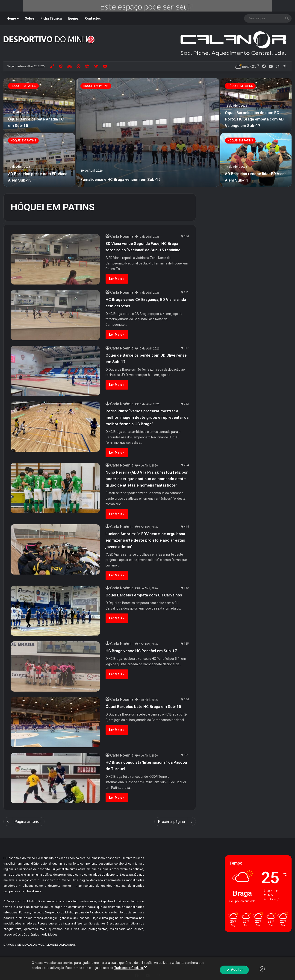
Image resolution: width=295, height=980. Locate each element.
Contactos (93, 18)
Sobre (29, 18)
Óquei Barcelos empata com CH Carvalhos (144, 595)
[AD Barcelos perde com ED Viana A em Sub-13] (39, 160)
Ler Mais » (117, 279)
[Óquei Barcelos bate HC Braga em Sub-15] (55, 722)
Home (11, 18)
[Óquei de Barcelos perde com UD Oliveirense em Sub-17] (55, 371)
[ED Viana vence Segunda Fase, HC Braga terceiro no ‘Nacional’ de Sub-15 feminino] (55, 259)
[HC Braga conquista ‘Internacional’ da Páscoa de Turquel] (55, 778)
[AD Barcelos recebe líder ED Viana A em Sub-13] (256, 160)
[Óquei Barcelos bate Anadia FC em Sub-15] (39, 105)
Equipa (73, 18)
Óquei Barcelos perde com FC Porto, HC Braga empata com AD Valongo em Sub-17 (254, 119)
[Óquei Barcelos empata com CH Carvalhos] (55, 611)
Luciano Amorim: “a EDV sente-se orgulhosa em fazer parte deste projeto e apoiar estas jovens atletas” (145, 540)
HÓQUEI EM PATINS (96, 86)
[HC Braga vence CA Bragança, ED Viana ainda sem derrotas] (55, 315)
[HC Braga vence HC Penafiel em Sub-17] (55, 666)
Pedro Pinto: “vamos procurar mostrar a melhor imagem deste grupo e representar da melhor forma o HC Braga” (147, 417)
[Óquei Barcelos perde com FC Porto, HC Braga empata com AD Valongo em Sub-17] (256, 105)
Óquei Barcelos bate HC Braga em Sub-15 (143, 707)
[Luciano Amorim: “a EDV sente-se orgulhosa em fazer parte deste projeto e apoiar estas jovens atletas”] (55, 549)
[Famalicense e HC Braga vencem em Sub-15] (148, 132)
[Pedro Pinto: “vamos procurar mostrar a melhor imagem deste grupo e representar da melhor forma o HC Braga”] (55, 427)
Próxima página (175, 822)
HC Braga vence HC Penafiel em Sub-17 (141, 651)
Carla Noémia (122, 236)
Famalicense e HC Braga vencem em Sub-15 (121, 179)
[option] (147, 132)
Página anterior (24, 822)
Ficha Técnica (51, 18)
